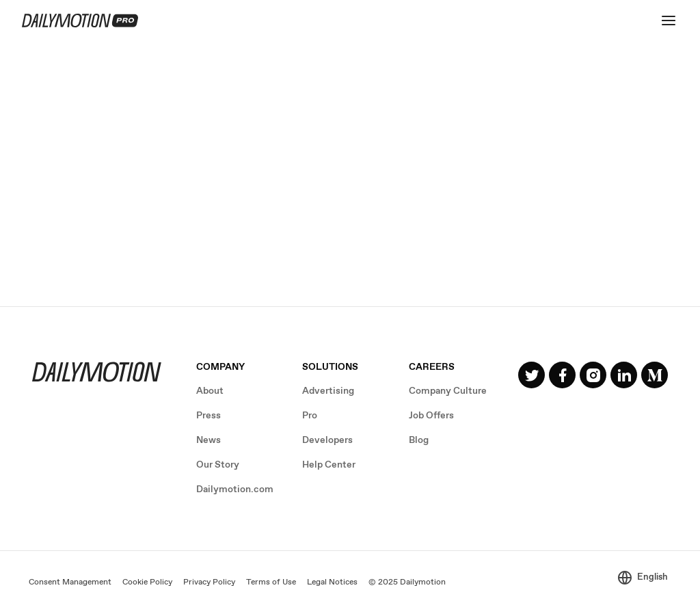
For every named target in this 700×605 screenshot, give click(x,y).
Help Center (329, 465)
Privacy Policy (209, 582)
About (210, 391)
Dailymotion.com (235, 489)
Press (208, 416)
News (208, 440)
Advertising (328, 391)
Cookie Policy (147, 582)
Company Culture (448, 391)
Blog (419, 440)
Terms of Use (271, 582)
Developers (327, 440)
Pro (310, 416)
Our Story (218, 465)
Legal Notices (332, 582)
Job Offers (431, 416)
